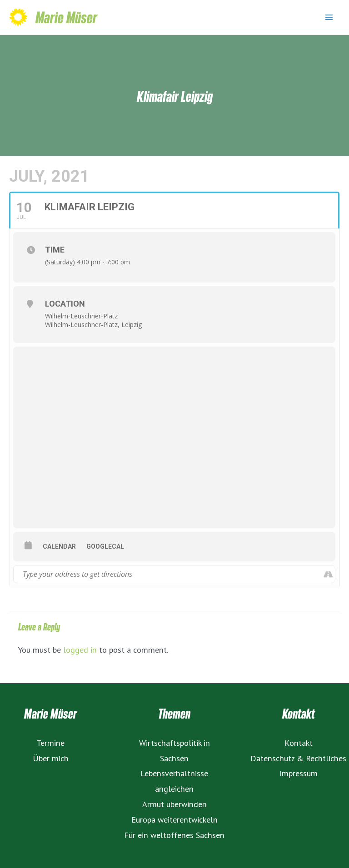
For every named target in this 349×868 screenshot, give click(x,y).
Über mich (51, 758)
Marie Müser (66, 17)
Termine (50, 743)
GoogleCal (105, 546)
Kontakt (299, 743)
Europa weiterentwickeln (174, 819)
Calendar (59, 546)
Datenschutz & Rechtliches (298, 758)
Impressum (299, 773)
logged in (80, 650)
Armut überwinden (174, 804)
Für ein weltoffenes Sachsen (174, 835)
